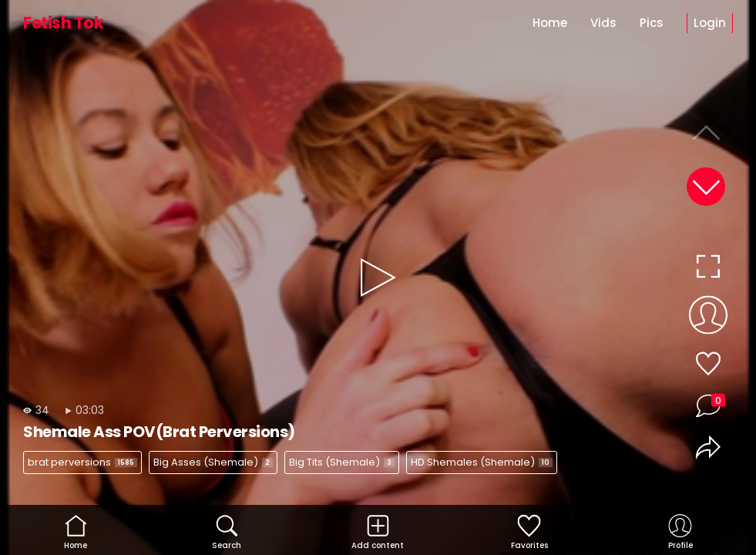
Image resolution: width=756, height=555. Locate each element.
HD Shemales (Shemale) (482, 462)
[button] (706, 187)
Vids (603, 23)
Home (550, 23)
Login (710, 23)
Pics (652, 23)
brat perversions (82, 462)
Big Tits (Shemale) (342, 462)
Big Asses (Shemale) (213, 462)
